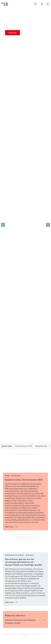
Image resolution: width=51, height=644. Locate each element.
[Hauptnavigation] (48, 4)
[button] (48, 225)
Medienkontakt (41, 446)
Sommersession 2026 (24, 446)
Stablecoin (12, 33)
